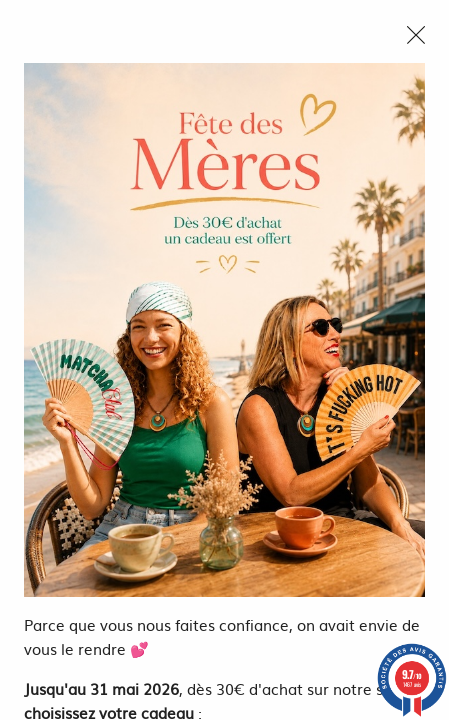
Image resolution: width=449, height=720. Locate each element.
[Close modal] (416, 35)
